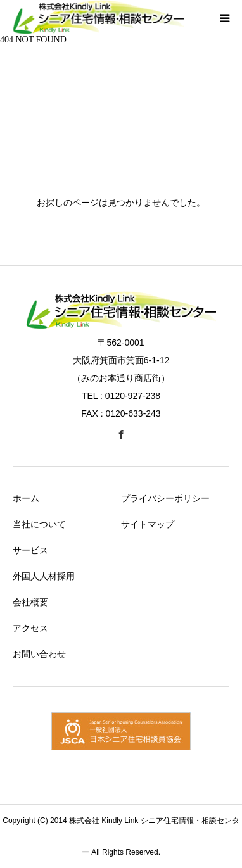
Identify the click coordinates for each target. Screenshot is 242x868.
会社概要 (30, 602)
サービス (30, 550)
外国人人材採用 (44, 576)
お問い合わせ (39, 654)
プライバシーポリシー (165, 498)
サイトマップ (148, 524)
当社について (39, 524)
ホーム (26, 498)
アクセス (30, 628)
